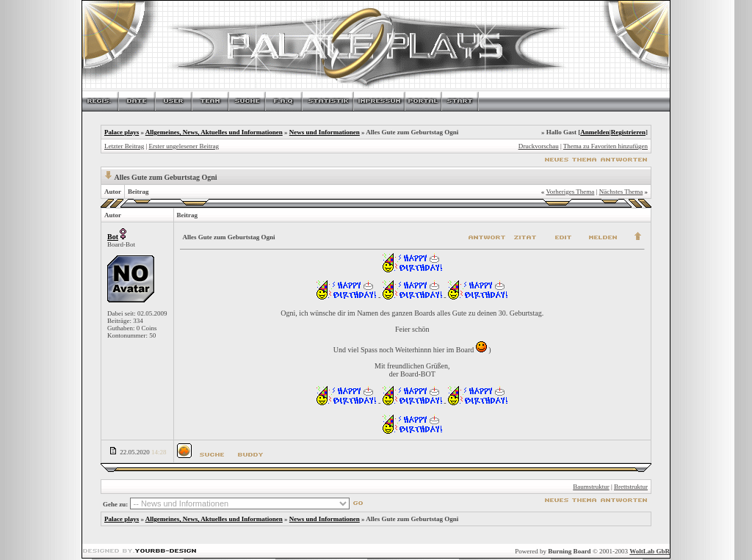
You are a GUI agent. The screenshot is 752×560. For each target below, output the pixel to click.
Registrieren (628, 132)
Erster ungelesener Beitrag (184, 146)
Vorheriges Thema (570, 192)
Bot (113, 237)
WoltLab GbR (650, 551)
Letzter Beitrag (124, 146)
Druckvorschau (539, 146)
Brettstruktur (631, 487)
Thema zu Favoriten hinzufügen (605, 146)
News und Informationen (325, 132)
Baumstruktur (591, 487)
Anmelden (595, 132)
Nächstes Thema (621, 192)
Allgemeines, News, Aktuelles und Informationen (214, 132)
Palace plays (122, 132)
